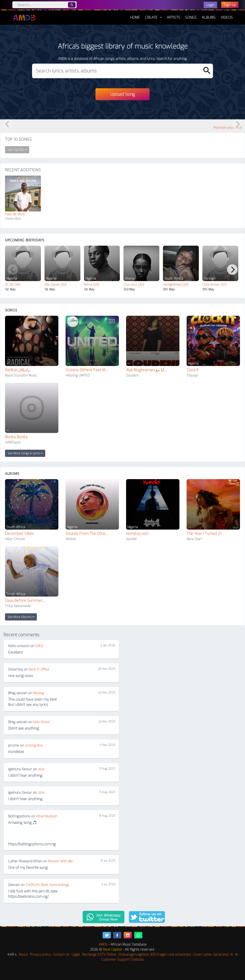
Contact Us (61, 955)
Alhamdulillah (47, 816)
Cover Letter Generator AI (213, 955)
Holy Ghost (41, 722)
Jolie (41, 769)
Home (135, 15)
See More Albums (21, 617)
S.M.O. (39, 646)
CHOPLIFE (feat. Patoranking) (47, 885)
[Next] (232, 270)
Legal (76, 955)
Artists (173, 17)
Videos (227, 17)
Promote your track (227, 128)
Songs (191, 17)
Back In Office (39, 669)
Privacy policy (40, 955)
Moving (38, 693)
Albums (209, 17)
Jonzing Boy (34, 745)
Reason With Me (60, 861)
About (23, 955)
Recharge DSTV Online (99, 955)
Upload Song (122, 94)
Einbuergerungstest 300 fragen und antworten (155, 955)
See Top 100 (17, 150)
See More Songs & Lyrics (25, 453)
